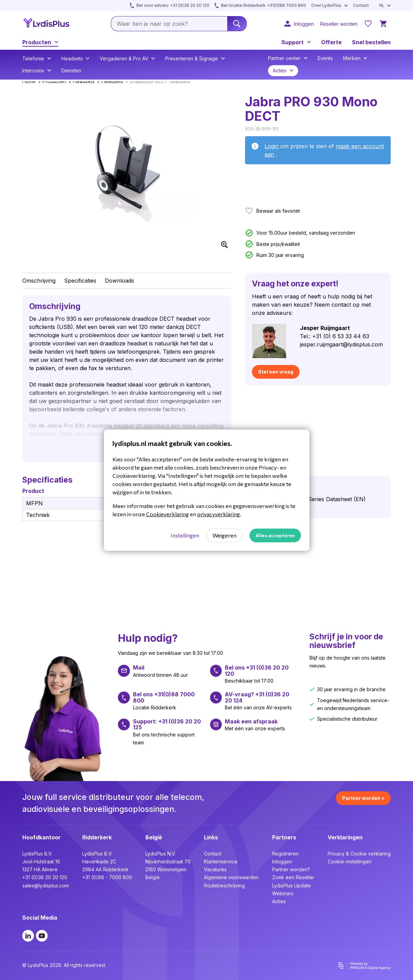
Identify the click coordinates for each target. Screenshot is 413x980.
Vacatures (215, 869)
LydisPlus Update (291, 885)
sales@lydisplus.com (46, 885)
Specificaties (80, 281)
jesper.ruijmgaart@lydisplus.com (341, 344)
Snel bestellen (371, 42)
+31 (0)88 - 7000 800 (107, 877)
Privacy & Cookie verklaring (359, 854)
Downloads (119, 281)
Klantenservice (221, 861)
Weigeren (224, 535)
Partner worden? (291, 869)
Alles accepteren (275, 535)
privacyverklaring (218, 514)
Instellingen (185, 535)
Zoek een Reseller (293, 877)
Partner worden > (363, 798)
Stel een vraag (276, 372)
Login (272, 146)
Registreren (285, 854)
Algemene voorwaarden (231, 877)
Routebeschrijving (224, 885)
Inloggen (282, 861)
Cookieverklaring (167, 514)
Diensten (71, 70)
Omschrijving (39, 281)
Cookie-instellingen (350, 861)
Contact (213, 854)
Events (325, 58)
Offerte (331, 42)
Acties (279, 901)
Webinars (283, 893)
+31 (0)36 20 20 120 (45, 877)
